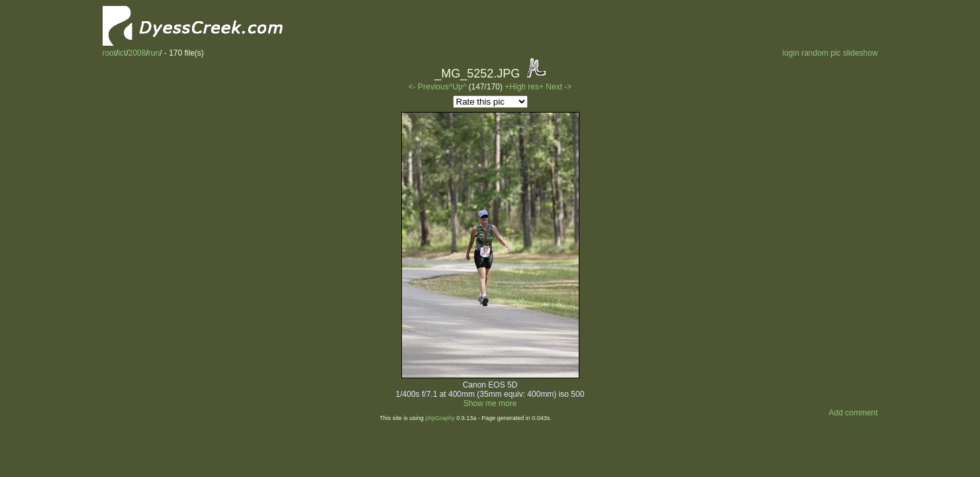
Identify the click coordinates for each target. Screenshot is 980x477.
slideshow (860, 53)
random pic (821, 53)
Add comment (854, 413)
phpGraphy (440, 418)
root (109, 53)
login (790, 53)
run (154, 53)
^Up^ (458, 87)
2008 (137, 53)
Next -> (559, 87)
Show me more (490, 403)
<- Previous (429, 87)
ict (122, 53)
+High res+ (525, 87)
